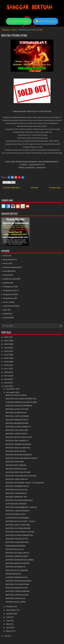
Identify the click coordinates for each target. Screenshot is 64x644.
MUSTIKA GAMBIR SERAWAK (18, 444)
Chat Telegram (46, 21)
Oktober (10, 607)
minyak (6, 275)
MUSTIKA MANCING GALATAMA (20, 560)
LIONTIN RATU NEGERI (16, 504)
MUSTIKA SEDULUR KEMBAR (19, 406)
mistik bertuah (9, 279)
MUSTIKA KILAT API (15, 549)
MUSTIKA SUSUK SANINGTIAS (19, 535)
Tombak (6, 318)
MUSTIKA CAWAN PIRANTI (18, 511)
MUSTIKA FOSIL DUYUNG (17, 409)
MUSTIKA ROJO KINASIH (17, 570)
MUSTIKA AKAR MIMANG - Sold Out (21, 507)
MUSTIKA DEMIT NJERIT (17, 556)
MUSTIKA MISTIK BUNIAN (17, 563)
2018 (6, 365)
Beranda (6, 30)
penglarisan (8, 294)
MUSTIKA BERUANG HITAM (18, 472)
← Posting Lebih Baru (11, 188)
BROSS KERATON (13, 574)
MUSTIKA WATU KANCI (16, 395)
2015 (6, 376)
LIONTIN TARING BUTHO (17, 577)
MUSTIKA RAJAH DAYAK (16, 490)
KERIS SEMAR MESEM (15, 546)
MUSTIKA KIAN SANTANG (17, 542)
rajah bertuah (9, 306)
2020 (6, 358)
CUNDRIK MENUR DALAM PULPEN (21, 402)
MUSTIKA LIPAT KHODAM (17, 416)
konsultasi (7, 271)
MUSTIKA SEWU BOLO (16, 514)
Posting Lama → (56, 188)
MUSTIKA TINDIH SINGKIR (18, 591)
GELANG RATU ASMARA (16, 465)
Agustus (10, 614)
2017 (6, 369)
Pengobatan (8, 298)
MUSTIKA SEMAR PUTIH (17, 588)
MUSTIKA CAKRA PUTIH (16, 434)
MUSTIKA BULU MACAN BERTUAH (21, 399)
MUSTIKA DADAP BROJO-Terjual (20, 532)
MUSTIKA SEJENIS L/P (16, 567)
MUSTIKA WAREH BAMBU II (18, 427)
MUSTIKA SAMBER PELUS (17, 486)
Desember (11, 389)
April (9, 628)
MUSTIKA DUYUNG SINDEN (18, 528)
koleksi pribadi (9, 267)
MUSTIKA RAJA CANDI (16, 602)
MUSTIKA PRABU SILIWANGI (18, 581)
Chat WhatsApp (19, 21)
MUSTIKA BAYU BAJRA (16, 451)
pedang (6, 283)
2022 (6, 351)
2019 (6, 362)
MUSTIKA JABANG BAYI (16, 493)
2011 (6, 636)
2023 (6, 348)
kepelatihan (8, 260)
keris (5, 263)
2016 (6, 372)
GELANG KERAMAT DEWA (17, 420)
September (11, 610)
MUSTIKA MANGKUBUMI (17, 423)
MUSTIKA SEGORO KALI (16, 469)
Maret (9, 631)
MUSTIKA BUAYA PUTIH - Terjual (20, 521)
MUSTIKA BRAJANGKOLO (17, 441)
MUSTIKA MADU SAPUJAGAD (19, 437)
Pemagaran (8, 287)
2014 (6, 379)
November (11, 392)
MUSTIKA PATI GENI (15, 462)
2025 (6, 341)
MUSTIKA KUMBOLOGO (16, 413)
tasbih (6, 314)
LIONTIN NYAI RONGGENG (17, 518)
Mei (8, 624)
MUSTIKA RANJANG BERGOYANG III (22, 458)
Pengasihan (8, 291)
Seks (5, 310)
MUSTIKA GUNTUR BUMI (17, 595)
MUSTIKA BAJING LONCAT (17, 553)
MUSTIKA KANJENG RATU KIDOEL (21, 476)
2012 (6, 386)
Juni (8, 621)
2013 (6, 383)
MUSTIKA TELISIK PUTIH (17, 539)
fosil (5, 256)
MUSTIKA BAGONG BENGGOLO (19, 500)
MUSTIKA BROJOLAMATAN (18, 448)
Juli (8, 617)
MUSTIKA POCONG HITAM (14, 35)
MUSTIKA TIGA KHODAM (17, 430)
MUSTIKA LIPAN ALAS (15, 598)
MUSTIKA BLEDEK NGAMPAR (19, 455)
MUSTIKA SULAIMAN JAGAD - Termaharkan (25, 483)
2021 (6, 355)
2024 (6, 344)
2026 (6, 337)
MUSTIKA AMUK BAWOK (17, 479)
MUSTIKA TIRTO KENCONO (18, 525)
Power (14, 30)
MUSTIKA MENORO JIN (16, 497)
